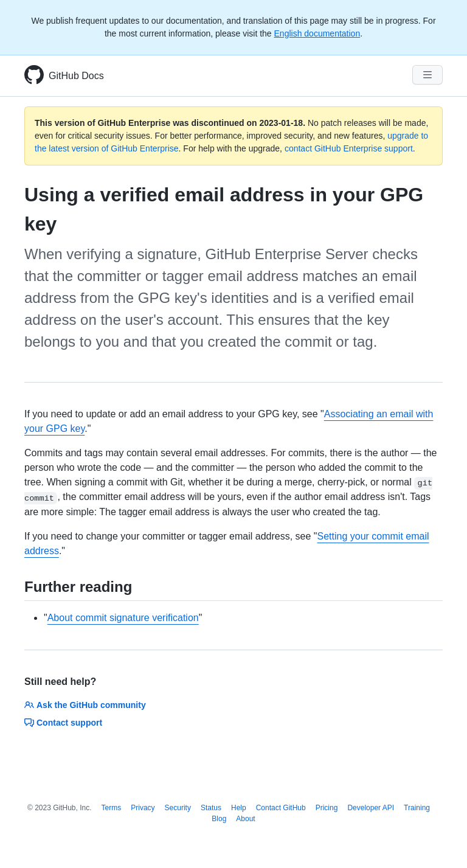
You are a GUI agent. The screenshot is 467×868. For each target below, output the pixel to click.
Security (178, 808)
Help (239, 808)
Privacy (143, 808)
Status (211, 808)
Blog (219, 819)
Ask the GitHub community (85, 705)
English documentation (317, 33)
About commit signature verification (123, 618)
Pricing (327, 808)
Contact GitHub (281, 808)
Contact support (63, 723)
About (245, 819)
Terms (112, 808)
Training (417, 808)
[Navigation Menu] (427, 75)
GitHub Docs (76, 76)
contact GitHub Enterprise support (349, 148)
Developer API (371, 808)
